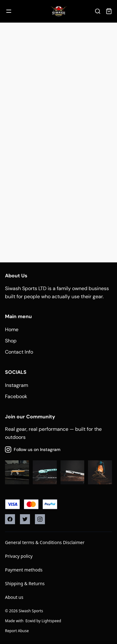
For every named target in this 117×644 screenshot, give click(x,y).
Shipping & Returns (25, 583)
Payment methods (24, 570)
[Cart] (109, 11)
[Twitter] (25, 519)
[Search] (98, 11)
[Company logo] (59, 11)
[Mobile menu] (9, 11)
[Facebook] (10, 519)
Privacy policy (19, 556)
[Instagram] (40, 519)
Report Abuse (17, 631)
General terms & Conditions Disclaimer (45, 542)
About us (14, 597)
